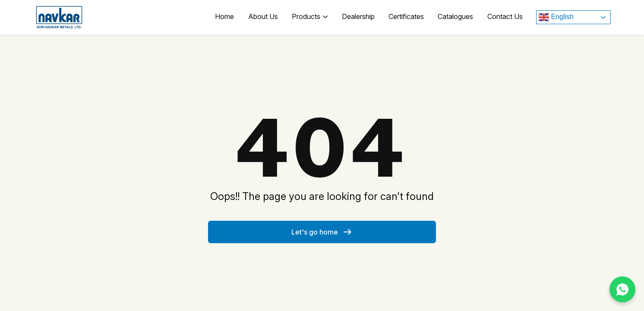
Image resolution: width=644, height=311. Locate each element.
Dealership (362, 17)
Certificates (409, 17)
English (556, 17)
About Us (269, 17)
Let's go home (322, 232)
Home (231, 17)
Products (314, 17)
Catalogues (457, 17)
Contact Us (505, 17)
